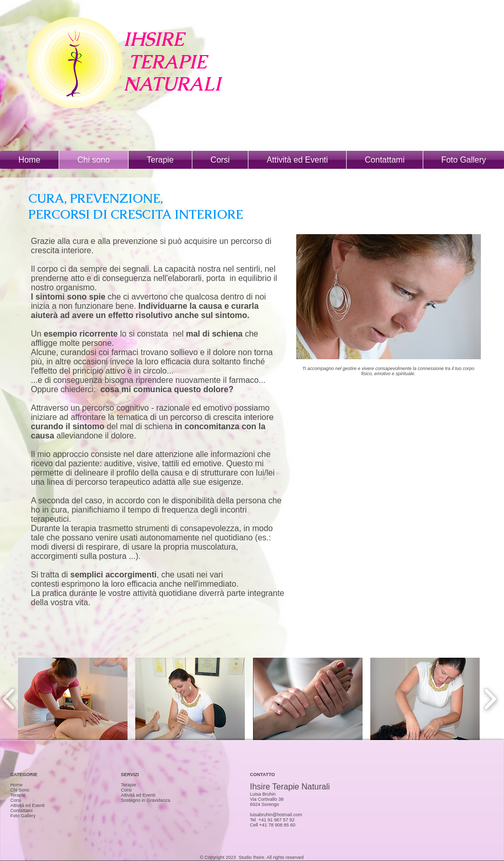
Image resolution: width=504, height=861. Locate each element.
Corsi (16, 800)
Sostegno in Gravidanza (146, 800)
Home (16, 785)
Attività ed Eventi (28, 805)
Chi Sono (20, 790)
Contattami (22, 811)
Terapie (18, 795)
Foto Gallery (23, 816)
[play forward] (490, 699)
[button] (73, 699)
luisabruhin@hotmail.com (276, 815)
